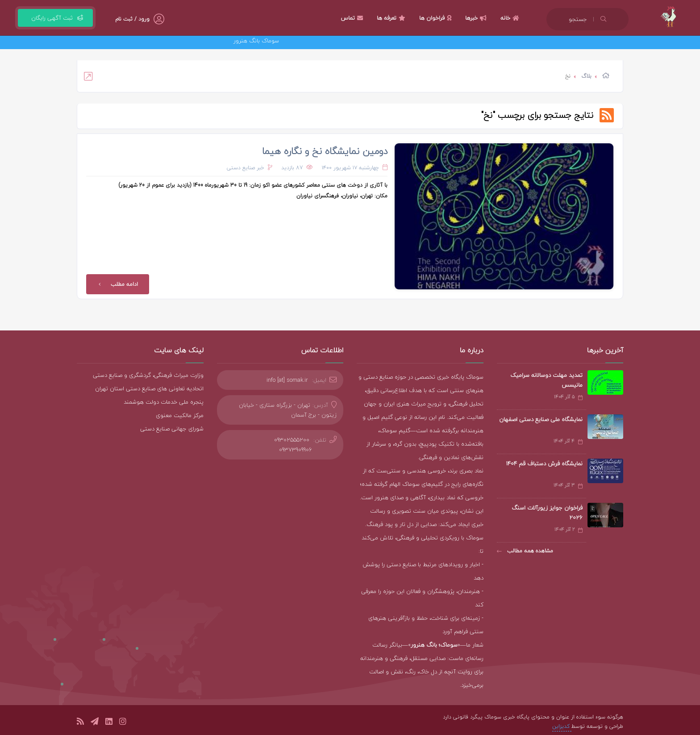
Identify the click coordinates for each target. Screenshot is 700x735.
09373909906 (296, 450)
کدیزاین (562, 726)
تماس (353, 18)
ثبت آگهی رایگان (55, 18)
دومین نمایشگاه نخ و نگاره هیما (325, 151)
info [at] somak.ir (287, 380)
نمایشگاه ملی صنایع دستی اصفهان (541, 419)
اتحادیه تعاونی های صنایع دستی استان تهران (149, 388)
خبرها (477, 18)
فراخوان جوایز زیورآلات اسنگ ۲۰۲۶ (547, 513)
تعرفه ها (392, 18)
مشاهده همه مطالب (525, 551)
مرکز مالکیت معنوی (180, 415)
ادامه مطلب (117, 284)
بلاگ (586, 76)
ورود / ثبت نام (132, 19)
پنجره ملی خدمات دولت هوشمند (164, 402)
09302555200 (292, 440)
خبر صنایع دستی (246, 168)
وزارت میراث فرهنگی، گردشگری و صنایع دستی (148, 375)
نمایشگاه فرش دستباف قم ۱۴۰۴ (544, 464)
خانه (511, 18)
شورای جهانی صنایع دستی (172, 429)
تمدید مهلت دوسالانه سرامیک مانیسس (546, 380)
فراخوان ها (436, 18)
